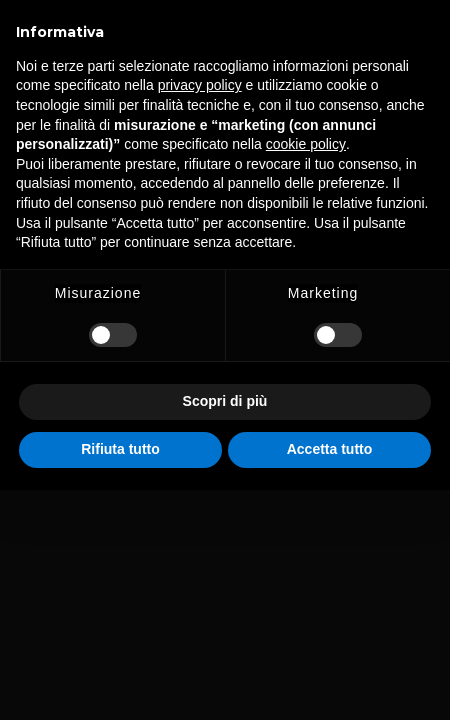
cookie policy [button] (306, 144)
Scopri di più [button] (225, 401)
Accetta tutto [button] (330, 449)
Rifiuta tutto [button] (120, 449)
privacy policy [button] (200, 85)
